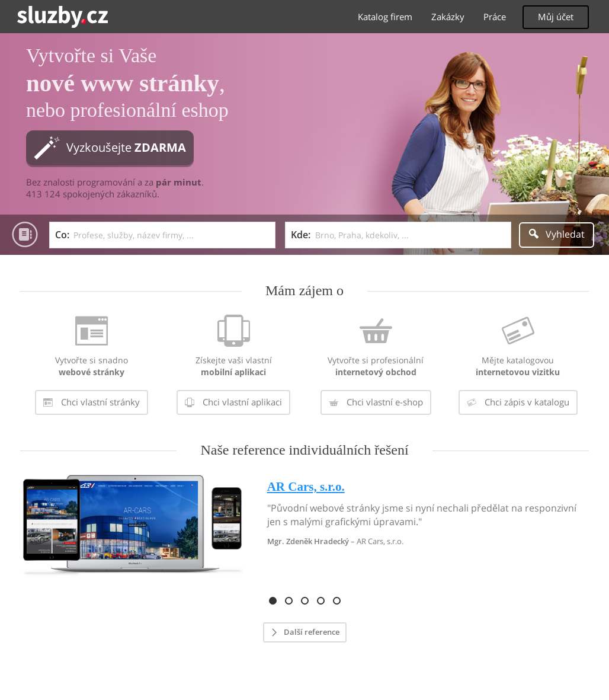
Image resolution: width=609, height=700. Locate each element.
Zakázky (448, 17)
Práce (495, 17)
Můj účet (556, 17)
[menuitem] (91, 367)
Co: (62, 235)
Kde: (301, 235)
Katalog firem (385, 17)
